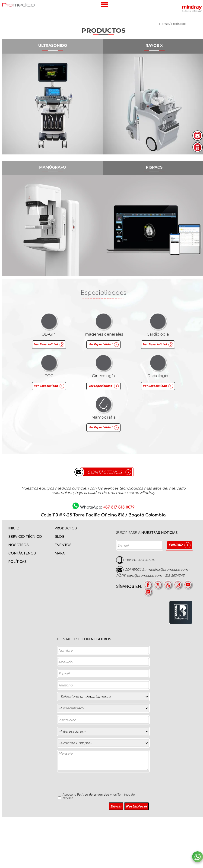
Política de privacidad (93, 795)
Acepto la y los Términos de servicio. (99, 796)
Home (164, 24)
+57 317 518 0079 (119, 507)
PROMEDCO (18, 5)
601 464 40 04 (143, 560)
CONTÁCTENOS (105, 472)
